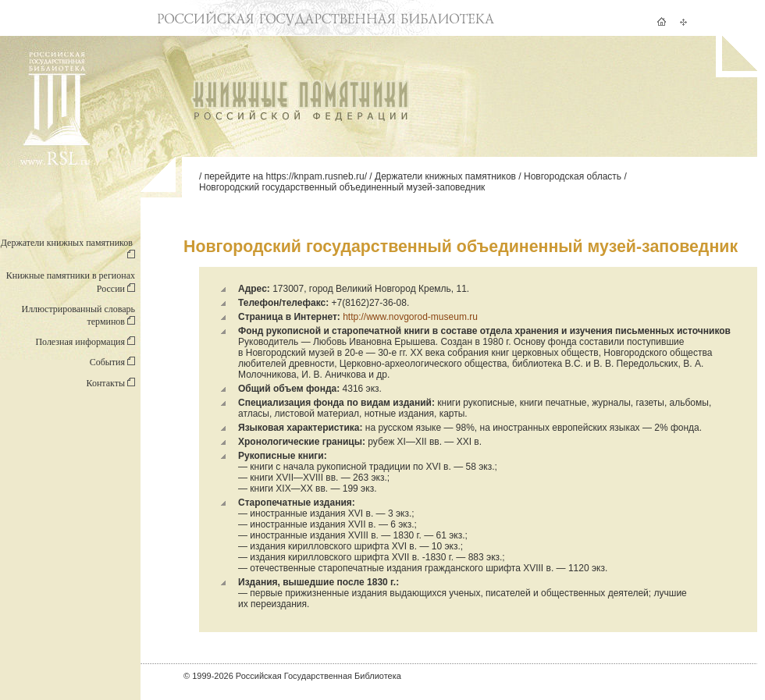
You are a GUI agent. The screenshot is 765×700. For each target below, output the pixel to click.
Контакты (110, 383)
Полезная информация (85, 342)
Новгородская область (573, 176)
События (112, 362)
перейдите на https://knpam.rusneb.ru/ (286, 176)
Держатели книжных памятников (445, 176)
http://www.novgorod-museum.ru (410, 317)
